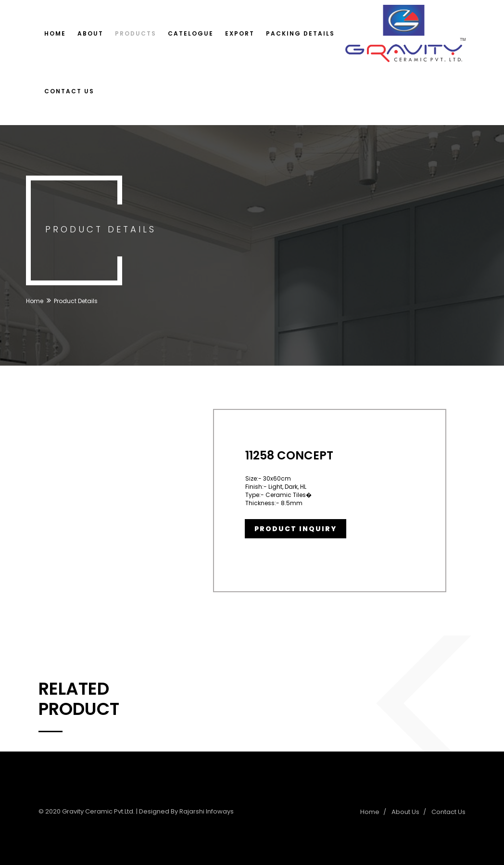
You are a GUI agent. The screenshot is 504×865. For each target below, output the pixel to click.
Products (136, 33)
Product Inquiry (296, 529)
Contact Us (69, 91)
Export (240, 33)
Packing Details (300, 33)
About (90, 33)
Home (55, 33)
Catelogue (191, 33)
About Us (405, 812)
